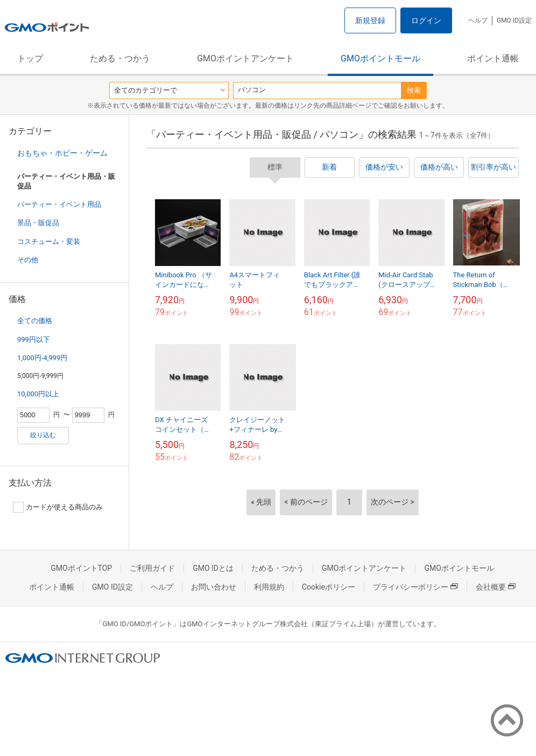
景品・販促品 (38, 223)
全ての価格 (35, 321)
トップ (30, 58)
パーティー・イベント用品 (59, 204)
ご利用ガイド (152, 568)
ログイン (426, 20)
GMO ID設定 (514, 20)
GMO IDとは (213, 568)
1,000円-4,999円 (42, 358)
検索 (414, 90)
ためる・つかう (120, 58)
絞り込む (43, 435)
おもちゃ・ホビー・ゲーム (62, 153)
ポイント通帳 (493, 58)
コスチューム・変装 (49, 241)
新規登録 (370, 20)
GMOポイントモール (380, 58)
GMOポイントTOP (81, 568)
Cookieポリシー (329, 587)
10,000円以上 (38, 394)
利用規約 (269, 587)
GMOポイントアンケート (245, 58)
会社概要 (496, 587)
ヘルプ (478, 20)
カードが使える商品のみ (58, 507)
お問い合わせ (214, 587)
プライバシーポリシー (415, 587)
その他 (28, 260)
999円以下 (34, 339)
